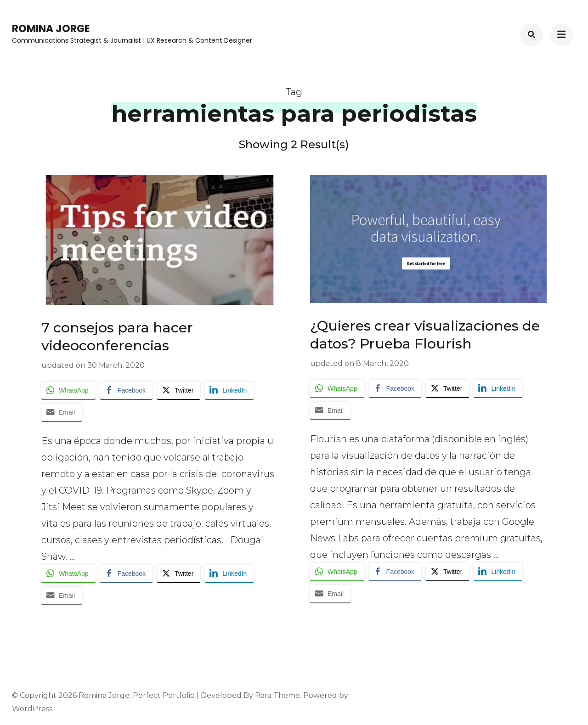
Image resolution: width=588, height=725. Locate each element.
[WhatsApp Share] (68, 390)
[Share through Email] (62, 412)
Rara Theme (277, 695)
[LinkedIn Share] (229, 390)
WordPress (32, 709)
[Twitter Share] (179, 390)
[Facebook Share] (126, 390)
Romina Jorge (51, 29)
